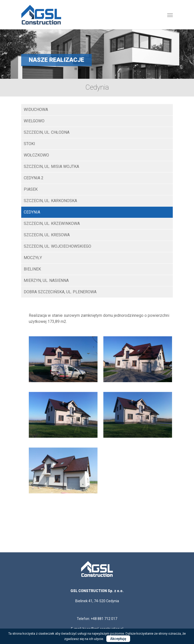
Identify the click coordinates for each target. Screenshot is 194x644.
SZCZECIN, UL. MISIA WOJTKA (51, 167)
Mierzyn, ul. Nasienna (46, 280)
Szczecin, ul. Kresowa (47, 235)
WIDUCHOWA (36, 110)
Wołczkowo (36, 155)
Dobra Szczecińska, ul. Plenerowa (60, 292)
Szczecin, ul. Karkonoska (50, 201)
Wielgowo (34, 121)
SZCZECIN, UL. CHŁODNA (47, 132)
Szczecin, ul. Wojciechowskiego (57, 246)
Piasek (31, 189)
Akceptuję (118, 639)
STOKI (29, 144)
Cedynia (32, 212)
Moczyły (33, 258)
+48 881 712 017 (104, 619)
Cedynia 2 (34, 178)
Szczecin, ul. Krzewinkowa (52, 223)
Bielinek (32, 269)
